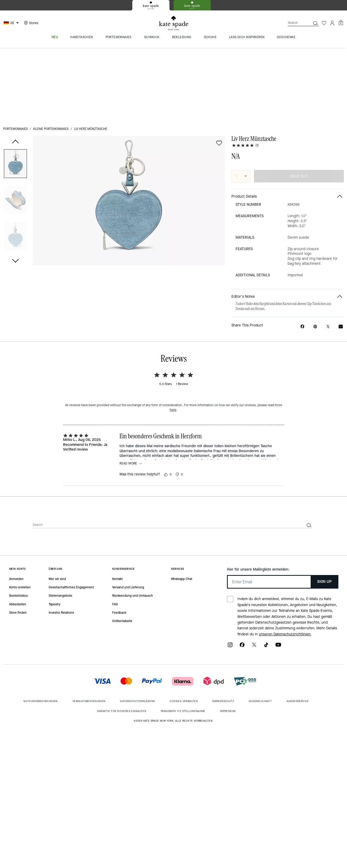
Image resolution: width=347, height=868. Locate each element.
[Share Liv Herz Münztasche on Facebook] (302, 253)
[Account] (332, 23)
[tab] (151, 5)
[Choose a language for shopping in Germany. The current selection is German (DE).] (12, 23)
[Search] (295, 23)
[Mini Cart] (341, 23)
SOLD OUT (299, 103)
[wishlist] (219, 70)
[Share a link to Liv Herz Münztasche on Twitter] (328, 253)
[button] (15, 92)
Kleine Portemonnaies (51, 56)
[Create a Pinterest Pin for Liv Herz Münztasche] (315, 253)
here (173, 337)
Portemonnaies (15, 56)
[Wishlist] (324, 23)
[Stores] (30, 23)
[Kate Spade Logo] (174, 23)
